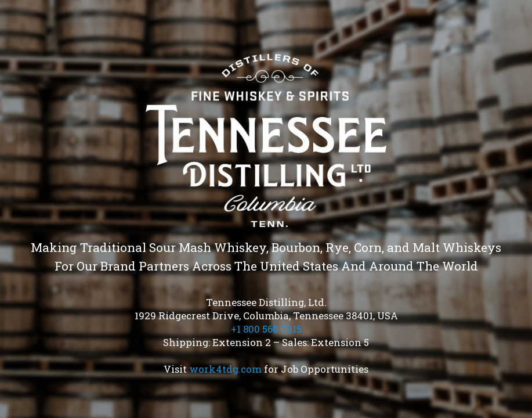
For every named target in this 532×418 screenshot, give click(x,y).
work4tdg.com (225, 369)
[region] (266, 209)
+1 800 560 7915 (266, 329)
